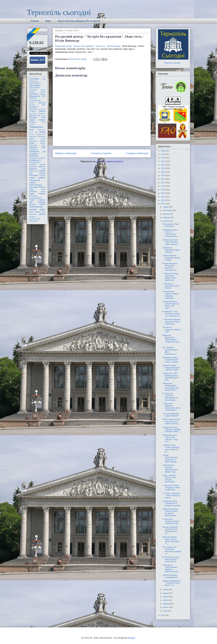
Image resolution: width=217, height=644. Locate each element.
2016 (163, 186)
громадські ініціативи (37, 158)
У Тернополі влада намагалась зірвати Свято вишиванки (170, 277)
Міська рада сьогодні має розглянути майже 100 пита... (171, 421)
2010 (163, 615)
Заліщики (33, 107)
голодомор (33, 149)
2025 (163, 154)
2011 (163, 204)
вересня (167, 217)
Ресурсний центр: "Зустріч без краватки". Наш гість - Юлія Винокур (88, 46)
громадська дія (37, 151)
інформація (34, 221)
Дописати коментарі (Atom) (110, 161)
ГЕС (44, 96)
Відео (48, 21)
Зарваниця (33, 109)
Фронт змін (33, 132)
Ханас (42, 132)
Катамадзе (42, 113)
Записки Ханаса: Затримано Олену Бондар (171, 258)
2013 (163, 197)
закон (32, 171)
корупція (42, 171)
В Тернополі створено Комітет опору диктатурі (171, 521)
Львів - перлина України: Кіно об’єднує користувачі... (169, 479)
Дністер (42, 103)
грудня (166, 207)
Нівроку (42, 120)
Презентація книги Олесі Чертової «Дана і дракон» (171, 242)
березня (167, 604)
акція (31, 139)
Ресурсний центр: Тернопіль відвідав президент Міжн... (172, 429)
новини (32, 178)
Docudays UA (37, 79)
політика (33, 191)
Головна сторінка (101, 153)
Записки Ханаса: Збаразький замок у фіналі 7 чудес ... (172, 368)
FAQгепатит (34, 81)
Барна (43, 92)
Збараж (42, 111)
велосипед (33, 141)
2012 (163, 200)
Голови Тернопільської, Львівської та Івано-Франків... (170, 458)
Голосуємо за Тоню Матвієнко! (171, 225)
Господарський (35, 101)
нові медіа (34, 187)
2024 (163, 158)
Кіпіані (43, 116)
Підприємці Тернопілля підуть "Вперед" (171, 250)
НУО (43, 118)
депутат (42, 167)
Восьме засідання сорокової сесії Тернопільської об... (170, 530)
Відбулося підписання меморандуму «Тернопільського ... (171, 340)
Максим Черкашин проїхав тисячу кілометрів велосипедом (170, 512)
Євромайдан (35, 85)
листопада (168, 210)
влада (32, 143)
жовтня (166, 214)
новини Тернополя (37, 179)
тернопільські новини (36, 208)
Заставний (42, 109)
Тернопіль (36, 127)
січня (165, 611)
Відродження (35, 96)
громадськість (35, 160)
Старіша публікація (137, 153)
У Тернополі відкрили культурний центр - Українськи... (172, 322)
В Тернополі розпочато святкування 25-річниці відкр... (170, 397)
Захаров (32, 111)
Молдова (33, 118)
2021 (163, 168)
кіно (31, 173)
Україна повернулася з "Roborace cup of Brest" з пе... (171, 583)
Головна (35, 21)
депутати (33, 169)
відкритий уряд (37, 147)
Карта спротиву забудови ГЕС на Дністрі (79, 21)
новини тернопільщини (36, 184)
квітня (166, 600)
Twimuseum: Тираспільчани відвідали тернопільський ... (171, 568)
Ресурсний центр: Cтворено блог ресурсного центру (172, 503)
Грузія (32, 103)
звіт (36, 171)
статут (32, 200)
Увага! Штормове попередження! (170, 576)
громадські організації (34, 155)
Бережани (33, 94)
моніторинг (34, 175)
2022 (163, 165)
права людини (37, 194)
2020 (163, 172)
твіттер (42, 204)
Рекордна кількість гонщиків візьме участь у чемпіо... (171, 360)
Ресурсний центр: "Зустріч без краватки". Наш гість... (170, 438)
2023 (163, 161)
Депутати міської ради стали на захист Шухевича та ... (171, 540)
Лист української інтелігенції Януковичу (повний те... (172, 550)
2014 (163, 193)
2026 (163, 151)
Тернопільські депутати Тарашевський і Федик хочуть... (170, 468)
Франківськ (42, 130)
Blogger (131, 638)
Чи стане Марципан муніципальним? (171, 415)
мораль (43, 175)
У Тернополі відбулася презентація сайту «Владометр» (171, 407)
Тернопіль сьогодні (59, 12)
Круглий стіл (35, 115)
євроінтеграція (35, 219)
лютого (166, 607)
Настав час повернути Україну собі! (172, 330)
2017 (163, 183)
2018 (163, 179)
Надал (32, 120)
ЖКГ (44, 105)
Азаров (32, 92)
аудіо (43, 139)
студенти (42, 200)
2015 (163, 190)
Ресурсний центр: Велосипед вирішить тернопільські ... (170, 267)
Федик (32, 130)
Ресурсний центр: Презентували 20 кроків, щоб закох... (171, 305)
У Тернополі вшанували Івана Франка (171, 286)
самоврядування (36, 198)
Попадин (33, 122)
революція (33, 196)
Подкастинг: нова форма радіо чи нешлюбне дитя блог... (170, 377)
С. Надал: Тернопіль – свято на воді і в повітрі (171, 496)
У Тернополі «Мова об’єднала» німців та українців (171, 488)
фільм (42, 214)
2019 (163, 175)
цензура (32, 217)
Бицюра (42, 94)
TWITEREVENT (35, 83)
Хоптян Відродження (37, 134)
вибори (43, 141)
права (43, 191)
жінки (43, 169)
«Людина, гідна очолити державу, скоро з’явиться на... (171, 448)
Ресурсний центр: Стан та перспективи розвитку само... (171, 233)
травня (166, 597)
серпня (166, 221)
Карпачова (33, 113)
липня (166, 590)
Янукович (42, 136)
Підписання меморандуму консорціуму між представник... (171, 387)
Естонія (32, 105)
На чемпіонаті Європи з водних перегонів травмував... (171, 295)
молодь (42, 173)
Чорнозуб (33, 136)
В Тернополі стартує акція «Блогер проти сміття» (171, 559)
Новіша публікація (66, 153)
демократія (33, 167)
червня (166, 593)
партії (43, 189)
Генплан (33, 98)
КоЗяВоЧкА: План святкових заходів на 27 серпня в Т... (171, 314)
